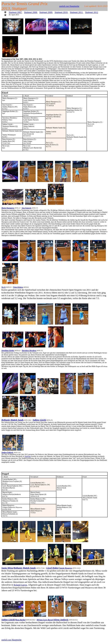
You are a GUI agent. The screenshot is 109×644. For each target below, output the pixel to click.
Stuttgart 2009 (46, 12)
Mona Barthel (20, 620)
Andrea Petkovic (7, 452)
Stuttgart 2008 (31, 12)
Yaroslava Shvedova (29, 351)
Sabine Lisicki (39, 420)
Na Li (4, 287)
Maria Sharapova (8, 208)
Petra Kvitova (18, 287)
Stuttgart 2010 (61, 12)
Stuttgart (28, 456)
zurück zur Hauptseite (69, 6)
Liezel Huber (52, 568)
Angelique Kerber (8, 351)
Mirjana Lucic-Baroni (45, 620)
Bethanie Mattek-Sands (12, 420)
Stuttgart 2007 (15, 12)
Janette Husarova (66, 568)
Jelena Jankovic (61, 620)
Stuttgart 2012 (92, 12)
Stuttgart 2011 (76, 12)
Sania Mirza (7, 568)
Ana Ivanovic (27, 208)
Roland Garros (20, 585)
